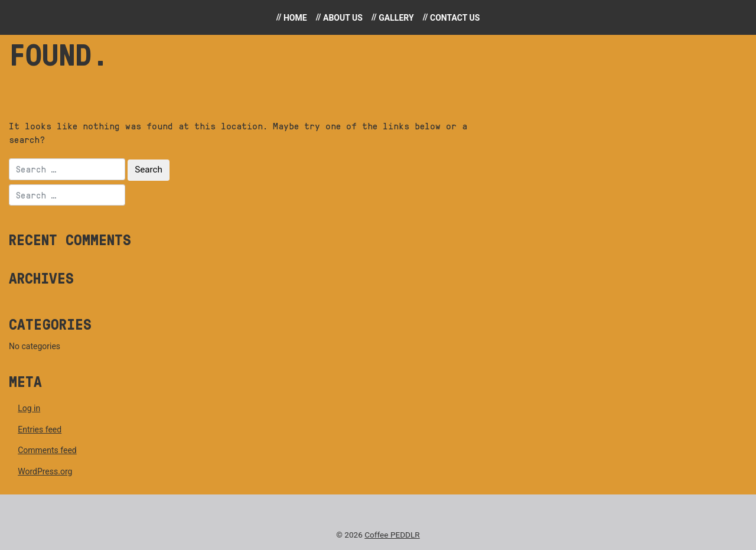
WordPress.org (45, 471)
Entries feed (40, 429)
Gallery (396, 18)
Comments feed (47, 450)
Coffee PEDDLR (392, 535)
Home (295, 18)
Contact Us (455, 18)
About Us (343, 18)
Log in (29, 408)
